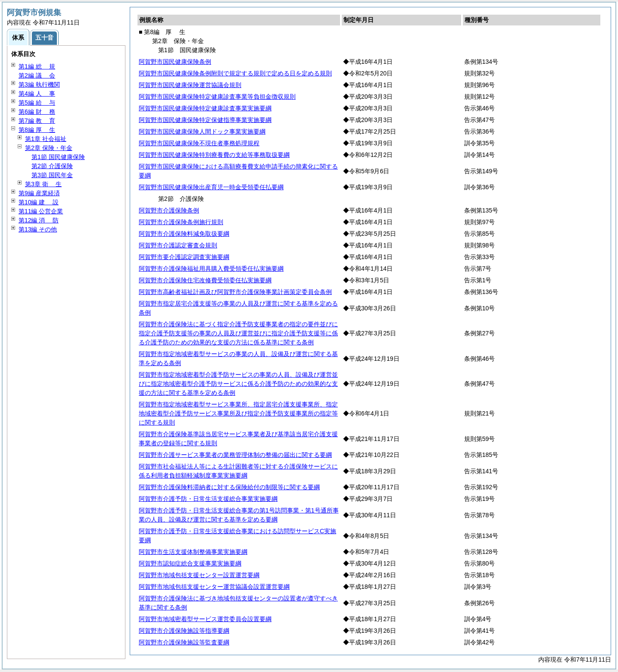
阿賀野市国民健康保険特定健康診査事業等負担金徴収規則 (217, 97)
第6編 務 (37, 112)
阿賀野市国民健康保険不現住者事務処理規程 (199, 143)
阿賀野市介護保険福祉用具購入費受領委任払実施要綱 (211, 269)
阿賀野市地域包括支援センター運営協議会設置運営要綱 (214, 587)
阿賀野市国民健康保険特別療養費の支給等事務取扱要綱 (214, 155)
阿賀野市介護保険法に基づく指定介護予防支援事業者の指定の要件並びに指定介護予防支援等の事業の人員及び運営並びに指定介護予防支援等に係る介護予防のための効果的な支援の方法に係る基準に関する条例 (238, 333)
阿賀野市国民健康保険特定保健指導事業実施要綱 (205, 120)
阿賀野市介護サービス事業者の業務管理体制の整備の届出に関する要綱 (235, 455)
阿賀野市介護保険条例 (169, 210)
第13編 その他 (38, 229)
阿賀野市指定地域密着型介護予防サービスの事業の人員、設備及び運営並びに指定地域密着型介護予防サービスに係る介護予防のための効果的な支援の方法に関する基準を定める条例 (238, 384)
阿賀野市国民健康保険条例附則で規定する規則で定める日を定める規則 (235, 73)
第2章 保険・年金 (49, 148)
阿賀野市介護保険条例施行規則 (181, 222)
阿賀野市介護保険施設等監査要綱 (184, 642)
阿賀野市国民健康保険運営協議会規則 (190, 85)
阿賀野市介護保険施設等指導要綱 (184, 631)
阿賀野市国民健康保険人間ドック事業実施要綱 (202, 131)
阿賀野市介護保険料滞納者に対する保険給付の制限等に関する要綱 (229, 487)
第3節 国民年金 (52, 175)
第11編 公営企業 (41, 211)
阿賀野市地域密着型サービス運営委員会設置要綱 (205, 619)
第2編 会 (37, 75)
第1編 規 (37, 66)
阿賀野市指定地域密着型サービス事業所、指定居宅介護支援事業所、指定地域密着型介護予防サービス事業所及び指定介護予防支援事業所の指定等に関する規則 (238, 413)
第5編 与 (37, 103)
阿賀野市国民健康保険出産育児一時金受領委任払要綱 (211, 187)
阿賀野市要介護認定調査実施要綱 (184, 257)
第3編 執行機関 (39, 84)
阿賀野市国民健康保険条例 (175, 62)
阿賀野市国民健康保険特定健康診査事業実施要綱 (205, 108)
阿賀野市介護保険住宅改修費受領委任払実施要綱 (205, 280)
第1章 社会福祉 (46, 139)
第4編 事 (37, 94)
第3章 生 (43, 184)
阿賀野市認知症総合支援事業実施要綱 (190, 563)
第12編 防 (39, 220)
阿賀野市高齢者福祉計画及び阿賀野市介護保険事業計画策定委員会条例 (235, 292)
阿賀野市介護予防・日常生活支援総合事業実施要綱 (208, 499)
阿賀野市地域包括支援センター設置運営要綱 (199, 575)
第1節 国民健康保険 (58, 157)
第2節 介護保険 (52, 166)
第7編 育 (37, 121)
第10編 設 (39, 202)
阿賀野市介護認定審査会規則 (178, 245)
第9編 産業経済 (39, 193)
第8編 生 (37, 130)
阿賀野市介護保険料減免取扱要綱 (184, 234)
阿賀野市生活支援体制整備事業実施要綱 (193, 552)
